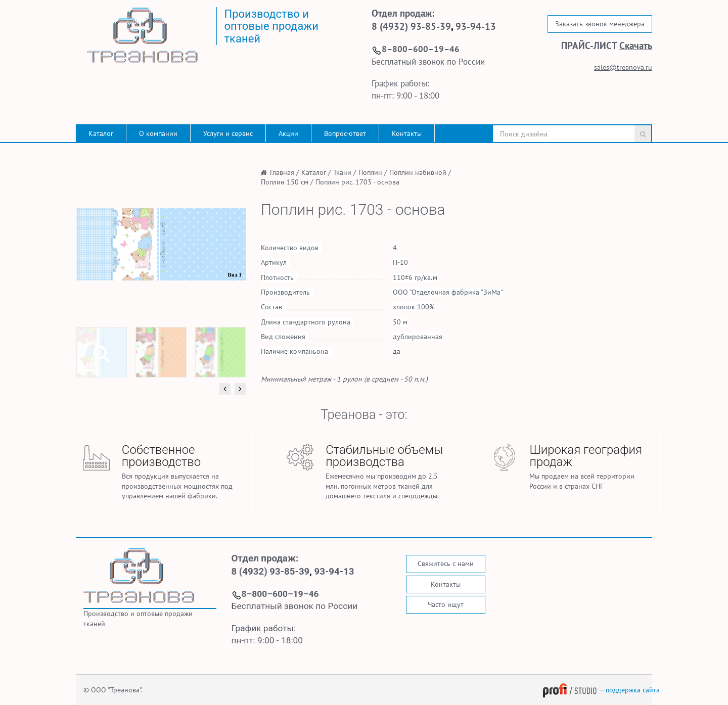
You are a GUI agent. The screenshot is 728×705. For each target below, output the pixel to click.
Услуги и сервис (228, 133)
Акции (288, 133)
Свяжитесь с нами (446, 563)
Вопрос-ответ (345, 133)
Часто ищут (446, 604)
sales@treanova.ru (623, 67)
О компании (158, 133)
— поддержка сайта (601, 690)
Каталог (101, 133)
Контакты (407, 133)
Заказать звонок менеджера (600, 24)
